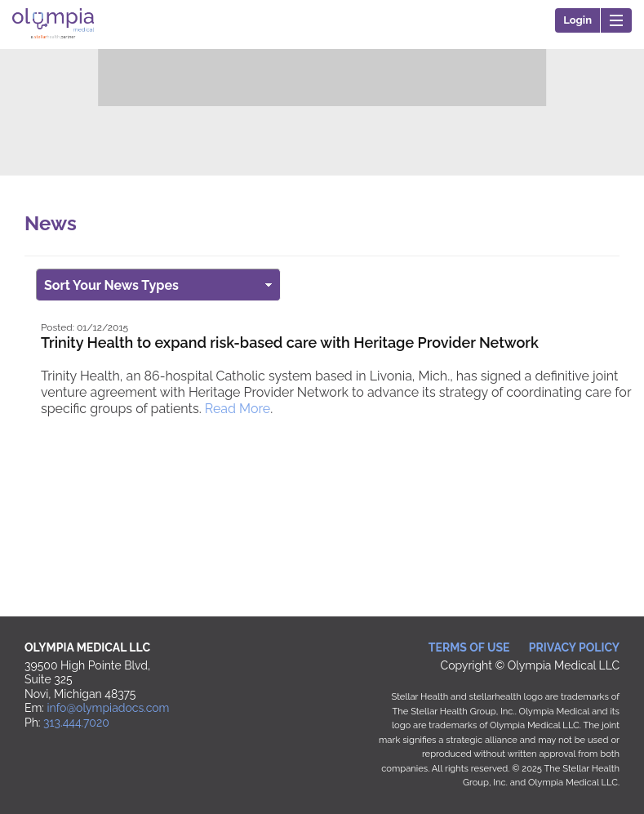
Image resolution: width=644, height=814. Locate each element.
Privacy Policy (574, 647)
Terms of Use (469, 647)
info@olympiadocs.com (109, 708)
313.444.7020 (76, 723)
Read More (238, 409)
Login (577, 20)
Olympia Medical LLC (53, 44)
